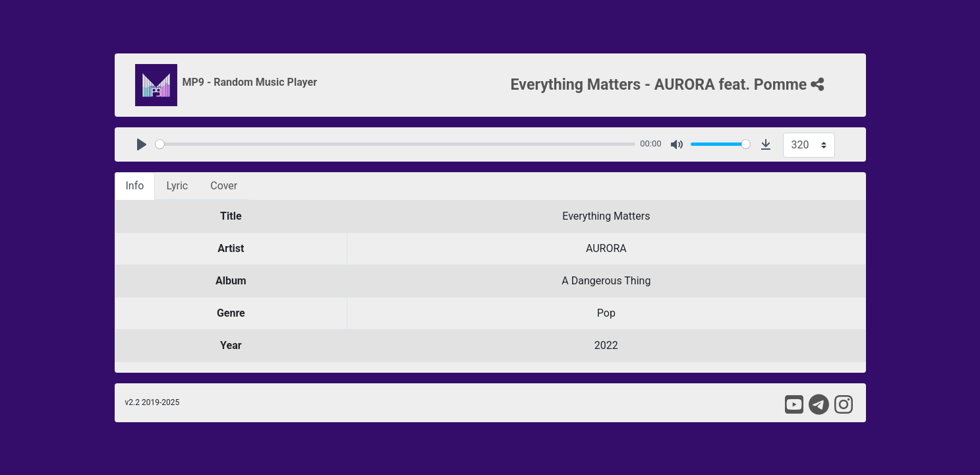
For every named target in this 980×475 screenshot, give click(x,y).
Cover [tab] (224, 186)
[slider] (395, 144)
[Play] (142, 144)
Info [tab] (135, 186)
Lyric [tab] (177, 186)
